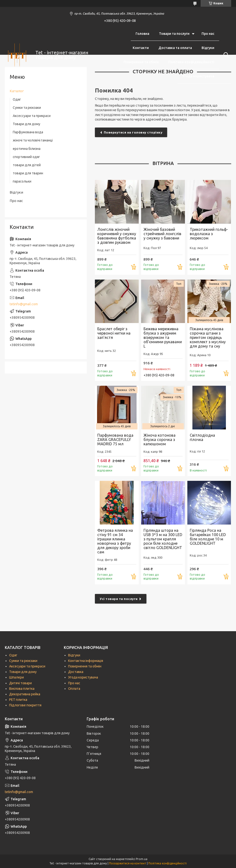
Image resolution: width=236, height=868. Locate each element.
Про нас (208, 34)
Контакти (141, 48)
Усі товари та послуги (119, 599)
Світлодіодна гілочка (202, 437)
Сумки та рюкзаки (27, 108)
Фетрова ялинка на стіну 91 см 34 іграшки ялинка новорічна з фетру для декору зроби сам (115, 541)
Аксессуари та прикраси (32, 116)
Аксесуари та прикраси (27, 666)
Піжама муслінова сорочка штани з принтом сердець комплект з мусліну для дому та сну (208, 337)
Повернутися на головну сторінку (133, 132)
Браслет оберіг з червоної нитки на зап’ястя (114, 333)
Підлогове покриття (25, 705)
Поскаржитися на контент (128, 863)
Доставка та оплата (175, 48)
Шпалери (16, 677)
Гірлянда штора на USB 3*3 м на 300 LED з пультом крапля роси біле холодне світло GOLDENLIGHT (163, 539)
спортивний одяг (26, 157)
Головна (142, 34)
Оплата (74, 689)
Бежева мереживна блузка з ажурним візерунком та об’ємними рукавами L (163, 337)
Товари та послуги (174, 34)
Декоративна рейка (25, 694)
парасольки (22, 181)
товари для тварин (28, 173)
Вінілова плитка (22, 689)
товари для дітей (27, 165)
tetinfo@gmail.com (24, 304)
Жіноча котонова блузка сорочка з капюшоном (160, 440)
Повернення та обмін (141, 62)
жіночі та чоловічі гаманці (33, 140)
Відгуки (208, 48)
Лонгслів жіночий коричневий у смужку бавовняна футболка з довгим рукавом (117, 236)
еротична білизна (27, 149)
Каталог (17, 91)
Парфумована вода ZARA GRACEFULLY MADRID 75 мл (115, 440)
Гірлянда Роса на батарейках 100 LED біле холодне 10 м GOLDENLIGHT (208, 537)
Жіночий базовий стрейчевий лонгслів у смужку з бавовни (162, 234)
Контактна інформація (86, 661)
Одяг (17, 99)
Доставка (76, 672)
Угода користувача (198, 76)
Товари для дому (26, 124)
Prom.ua (142, 859)
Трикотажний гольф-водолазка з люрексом (209, 234)
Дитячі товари (20, 683)
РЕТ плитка (18, 700)
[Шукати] (225, 55)
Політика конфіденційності (191, 62)
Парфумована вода (28, 132)
